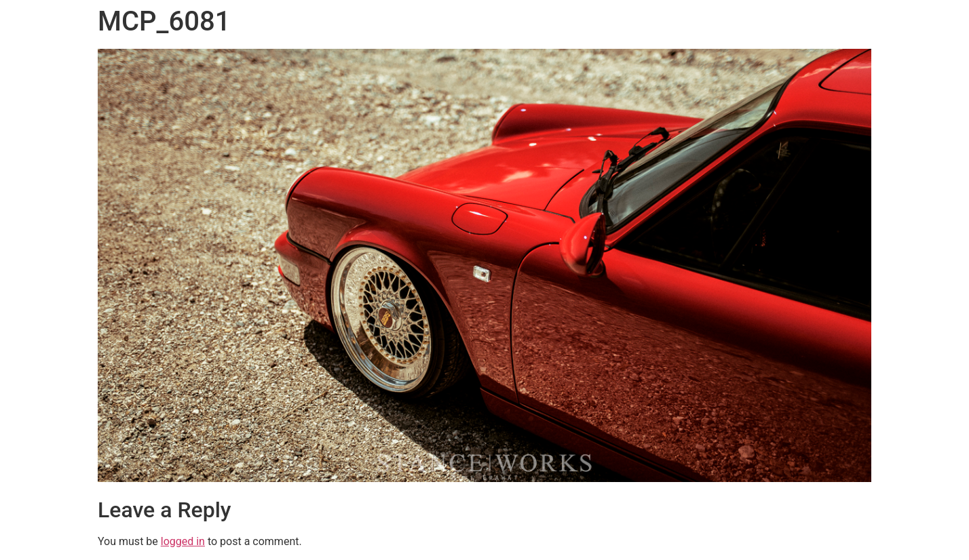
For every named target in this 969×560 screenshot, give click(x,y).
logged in (183, 541)
